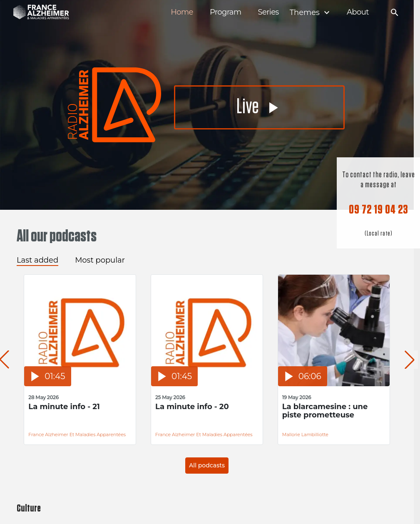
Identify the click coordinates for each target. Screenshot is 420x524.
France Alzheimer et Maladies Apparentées (77, 435)
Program (226, 12)
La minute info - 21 (64, 407)
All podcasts (207, 465)
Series (268, 12)
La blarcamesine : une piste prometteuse (325, 411)
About (358, 12)
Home (182, 12)
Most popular (100, 260)
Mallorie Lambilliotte (305, 435)
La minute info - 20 (192, 407)
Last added (37, 260)
